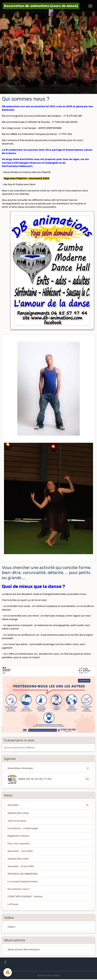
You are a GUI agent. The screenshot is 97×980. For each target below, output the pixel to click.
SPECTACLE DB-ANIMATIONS (23, 874)
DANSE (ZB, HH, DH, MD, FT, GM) (49, 779)
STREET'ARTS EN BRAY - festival (25, 897)
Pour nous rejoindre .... (20, 844)
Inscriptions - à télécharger (23, 828)
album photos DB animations (24, 950)
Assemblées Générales (49, 768)
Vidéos (11, 927)
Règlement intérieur (19, 836)
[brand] (41, 6)
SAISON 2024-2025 (18, 859)
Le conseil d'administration (23, 882)
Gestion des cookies (49, 975)
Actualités (13, 805)
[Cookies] (8, 972)
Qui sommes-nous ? (19, 889)
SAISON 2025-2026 (18, 813)
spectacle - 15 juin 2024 (21, 866)
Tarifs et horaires (17, 821)
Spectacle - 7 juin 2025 (20, 851)
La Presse (13, 904)
